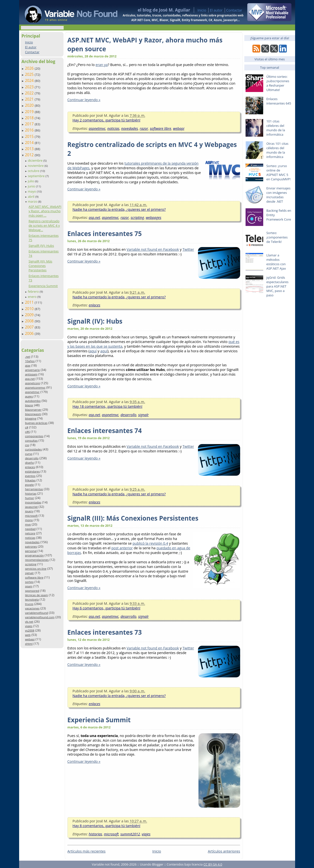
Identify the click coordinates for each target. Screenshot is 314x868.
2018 (30, 118)
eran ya (102, 65)
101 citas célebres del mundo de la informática (276, 128)
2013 (30, 149)
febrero (34, 291)
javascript (31, 507)
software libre (34, 577)
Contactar (234, 10)
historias (31, 493)
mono (29, 520)
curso (29, 454)
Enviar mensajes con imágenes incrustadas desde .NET (278, 195)
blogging (31, 418)
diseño (29, 463)
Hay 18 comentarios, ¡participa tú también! (108, 406)
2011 (30, 302)
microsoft (31, 516)
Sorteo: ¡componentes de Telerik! (277, 237)
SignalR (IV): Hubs (41, 246)
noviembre (36, 166)
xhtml (29, 644)
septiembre (37, 176)
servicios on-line (36, 569)
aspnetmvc (32, 392)
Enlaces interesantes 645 (279, 101)
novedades (32, 542)
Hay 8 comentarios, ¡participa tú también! (107, 826)
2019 (30, 112)
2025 (30, 74)
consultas (31, 441)
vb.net (29, 622)
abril (31, 197)
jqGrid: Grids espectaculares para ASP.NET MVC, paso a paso (277, 286)
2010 (30, 309)
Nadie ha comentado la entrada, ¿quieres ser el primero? (119, 209)
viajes (29, 626)
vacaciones (32, 608)
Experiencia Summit (43, 286)
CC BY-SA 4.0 (213, 864)
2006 (30, 333)
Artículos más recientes (87, 851)
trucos (29, 604)
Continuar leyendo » (84, 100)
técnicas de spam (37, 595)
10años (30, 361)
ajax (28, 365)
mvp (28, 524)
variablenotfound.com (40, 617)
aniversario (32, 370)
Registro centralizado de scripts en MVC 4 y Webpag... (44, 225)
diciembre (35, 160)
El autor (216, 10)
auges (29, 396)
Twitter (188, 249)
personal (31, 551)
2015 (30, 136)
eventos (30, 476)
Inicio (202, 10)
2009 (30, 315)
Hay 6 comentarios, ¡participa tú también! (107, 608)
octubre (34, 171)
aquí (93, 351)
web (28, 635)
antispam (31, 374)
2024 (30, 80)
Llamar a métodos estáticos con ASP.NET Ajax (276, 262)
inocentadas (33, 502)
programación (34, 555)
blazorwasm (33, 414)
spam (29, 586)
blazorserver (33, 410)
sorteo (29, 582)
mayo (32, 191)
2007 (30, 327)
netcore (30, 533)
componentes (34, 436)
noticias (30, 538)
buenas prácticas (36, 423)
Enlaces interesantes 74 (105, 431)
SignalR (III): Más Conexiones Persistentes (40, 266)
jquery (29, 511)
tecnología (32, 599)
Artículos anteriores (224, 851)
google (29, 485)
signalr (29, 573)
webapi (30, 639)
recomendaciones (37, 560)
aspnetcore (33, 383)
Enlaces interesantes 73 (105, 632)
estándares (32, 471)
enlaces (30, 467)
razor (144, 128)
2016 (30, 130)
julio (31, 181)
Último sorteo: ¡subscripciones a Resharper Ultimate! (278, 83)
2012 (30, 155)
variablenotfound (37, 613)
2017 (30, 124)
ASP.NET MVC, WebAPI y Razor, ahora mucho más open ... (45, 211)
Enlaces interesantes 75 (105, 234)
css (27, 445)
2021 (30, 99)
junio (32, 186)
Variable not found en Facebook (153, 249)
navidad (30, 529)
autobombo (33, 401)
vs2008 (30, 630)
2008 (30, 321)
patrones (31, 546)
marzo (33, 201)
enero (33, 297)
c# (27, 427)
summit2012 (130, 834)
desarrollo (32, 458)
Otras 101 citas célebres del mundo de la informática (277, 150)
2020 (30, 105)
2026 (30, 68)
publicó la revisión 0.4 (150, 543)
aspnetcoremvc (35, 388)
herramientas (34, 489)
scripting (31, 564)
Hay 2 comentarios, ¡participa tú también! (107, 120)
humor (30, 498)
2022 (30, 93)
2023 (30, 87)
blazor (29, 405)
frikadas (30, 480)
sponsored (32, 591)
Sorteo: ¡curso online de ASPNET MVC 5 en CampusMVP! (279, 172)
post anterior (122, 548)
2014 (30, 143)
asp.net (30, 379)
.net (28, 357)
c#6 (27, 432)
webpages (153, 217)
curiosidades (33, 449)
